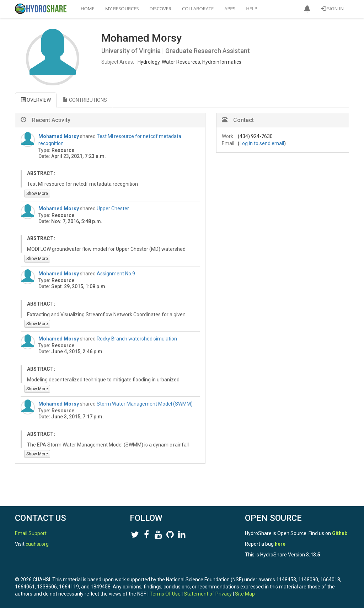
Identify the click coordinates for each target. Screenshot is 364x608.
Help (251, 9)
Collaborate (198, 9)
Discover (161, 9)
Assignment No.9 (116, 274)
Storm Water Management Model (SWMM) (145, 404)
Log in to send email (262, 143)
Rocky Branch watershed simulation (137, 339)
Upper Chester (113, 208)
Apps (230, 9)
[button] (307, 9)
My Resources (122, 9)
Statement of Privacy (208, 594)
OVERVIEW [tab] (36, 100)
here (280, 544)
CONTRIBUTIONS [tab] (85, 100)
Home (88, 9)
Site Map (245, 594)
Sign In (333, 9)
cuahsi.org (37, 544)
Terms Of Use (165, 594)
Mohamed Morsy (59, 136)
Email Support (31, 533)
